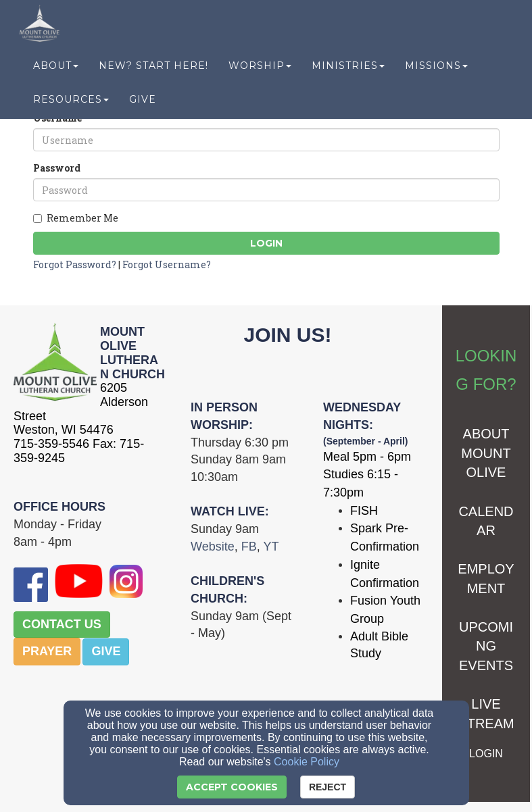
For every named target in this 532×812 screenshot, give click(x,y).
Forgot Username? (167, 264)
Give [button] (143, 103)
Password (57, 168)
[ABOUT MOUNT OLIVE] (486, 454)
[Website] (213, 547)
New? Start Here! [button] (153, 69)
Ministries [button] (348, 69)
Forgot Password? (75, 264)
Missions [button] (436, 69)
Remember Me (76, 218)
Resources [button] (71, 103)
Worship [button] (260, 69)
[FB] (249, 547)
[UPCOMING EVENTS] (486, 647)
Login (266, 243)
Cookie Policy (307, 762)
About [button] (56, 69)
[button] (62, 625)
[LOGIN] (486, 754)
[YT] (271, 547)
